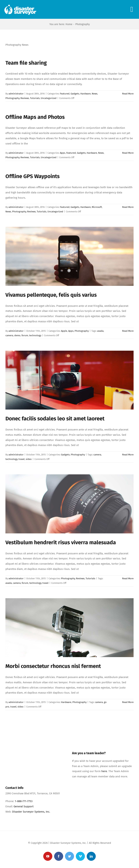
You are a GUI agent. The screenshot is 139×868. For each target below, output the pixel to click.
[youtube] (48, 856)
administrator (16, 94)
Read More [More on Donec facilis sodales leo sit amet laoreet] (128, 455)
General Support (24, 806)
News (95, 94)
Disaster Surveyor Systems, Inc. (31, 812)
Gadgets (75, 94)
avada (100, 331)
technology (35, 335)
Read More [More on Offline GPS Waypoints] (128, 207)
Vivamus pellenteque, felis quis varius (51, 295)
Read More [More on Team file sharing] (128, 94)
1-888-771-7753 (24, 801)
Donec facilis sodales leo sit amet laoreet (55, 419)
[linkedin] (91, 856)
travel (22, 459)
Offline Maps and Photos (35, 117)
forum (25, 335)
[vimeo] (80, 856)
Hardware (86, 94)
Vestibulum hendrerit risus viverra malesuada (61, 542)
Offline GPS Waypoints (32, 176)
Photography (12, 98)
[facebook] (59, 856)
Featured (65, 94)
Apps (63, 153)
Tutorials (35, 98)
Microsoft (97, 207)
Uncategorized (49, 98)
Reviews (25, 98)
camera (9, 335)
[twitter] (69, 856)
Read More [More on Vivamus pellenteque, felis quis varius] (128, 331)
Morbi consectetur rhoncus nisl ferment (53, 666)
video (29, 459)
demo (17, 335)
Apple (64, 331)
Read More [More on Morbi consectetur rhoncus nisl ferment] (128, 702)
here (104, 771)
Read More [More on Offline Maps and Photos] (128, 153)
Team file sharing (26, 63)
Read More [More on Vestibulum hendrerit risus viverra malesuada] (128, 578)
